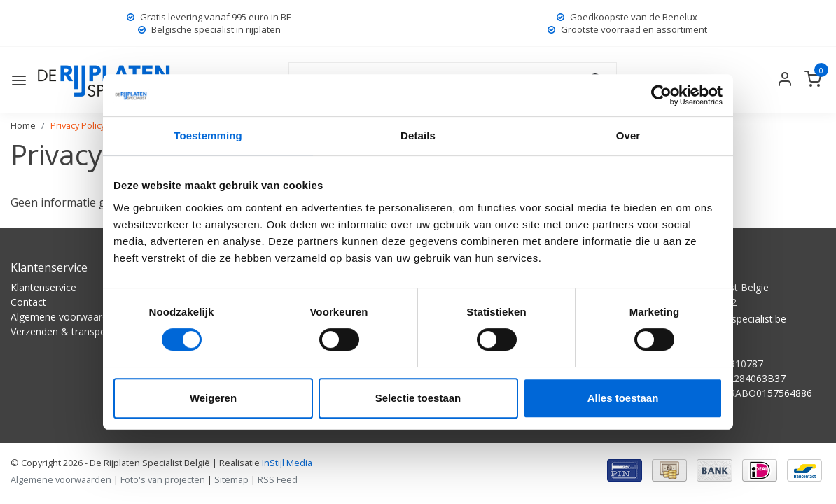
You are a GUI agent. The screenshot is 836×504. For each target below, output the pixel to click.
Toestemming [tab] (208, 135)
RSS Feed (278, 479)
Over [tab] (628, 135)
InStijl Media (286, 463)
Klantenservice (43, 287)
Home (23, 125)
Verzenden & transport (62, 331)
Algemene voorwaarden (65, 317)
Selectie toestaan (418, 398)
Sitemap (231, 479)
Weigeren (213, 398)
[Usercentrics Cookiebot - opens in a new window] (661, 95)
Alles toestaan (623, 398)
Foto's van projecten (163, 479)
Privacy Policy (78, 125)
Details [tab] (418, 135)
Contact (28, 302)
